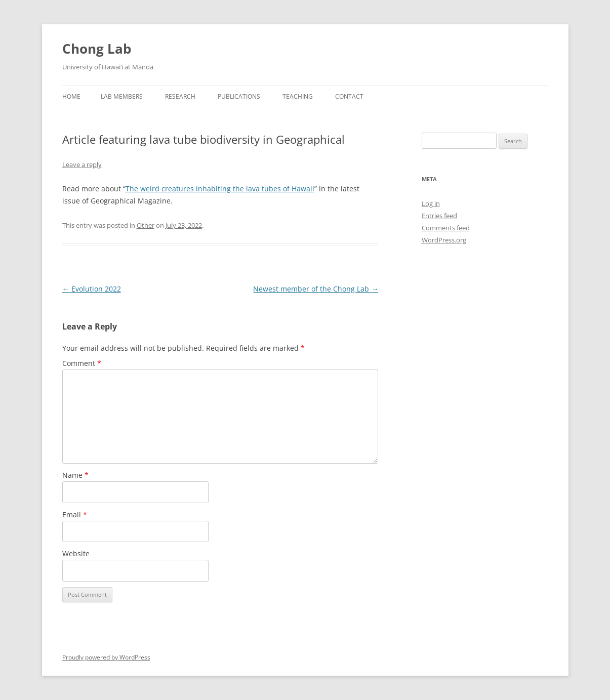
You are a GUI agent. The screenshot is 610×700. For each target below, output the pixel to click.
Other (146, 225)
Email (75, 514)
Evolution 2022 (92, 289)
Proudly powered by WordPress (106, 657)
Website (76, 553)
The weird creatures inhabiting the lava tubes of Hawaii (220, 189)
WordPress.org (444, 240)
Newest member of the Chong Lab (316, 289)
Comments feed (446, 228)
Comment (82, 363)
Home (71, 96)
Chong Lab (97, 49)
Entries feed (439, 216)
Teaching (298, 96)
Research (180, 96)
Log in (431, 203)
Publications (239, 96)
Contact (349, 96)
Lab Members (122, 96)
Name (75, 475)
